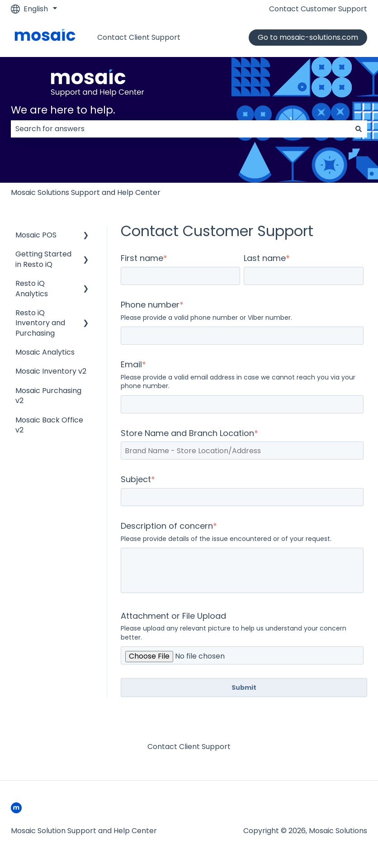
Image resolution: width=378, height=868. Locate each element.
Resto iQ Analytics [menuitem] (32, 288)
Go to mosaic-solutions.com (308, 37)
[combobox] (180, 129)
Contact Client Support (139, 38)
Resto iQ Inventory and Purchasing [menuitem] (40, 323)
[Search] (359, 129)
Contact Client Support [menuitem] (189, 747)
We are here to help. (63, 110)
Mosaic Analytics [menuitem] (45, 352)
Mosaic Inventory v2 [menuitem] (51, 371)
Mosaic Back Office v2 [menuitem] (49, 425)
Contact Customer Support (318, 9)
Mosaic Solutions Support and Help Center (86, 192)
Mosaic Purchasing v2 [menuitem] (48, 396)
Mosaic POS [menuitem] (36, 235)
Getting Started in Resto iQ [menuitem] (43, 259)
